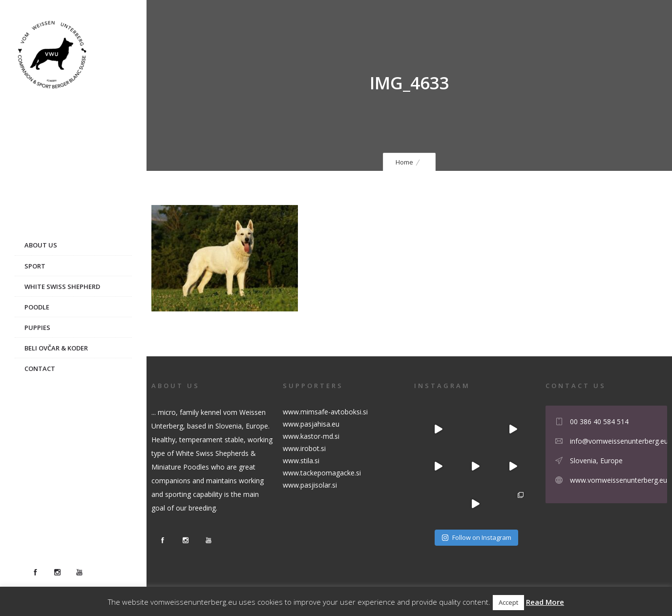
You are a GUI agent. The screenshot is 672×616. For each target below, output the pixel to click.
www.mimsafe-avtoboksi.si (325, 412)
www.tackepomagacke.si (322, 473)
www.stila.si (301, 461)
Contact (40, 369)
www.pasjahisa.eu (311, 424)
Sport (35, 266)
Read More (545, 602)
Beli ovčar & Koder (56, 348)
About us (41, 245)
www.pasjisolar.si (310, 485)
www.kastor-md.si (311, 436)
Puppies (37, 328)
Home (404, 162)
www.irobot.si (304, 448)
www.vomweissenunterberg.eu (619, 480)
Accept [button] (508, 602)
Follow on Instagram (476, 537)
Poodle (37, 307)
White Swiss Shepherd (62, 287)
